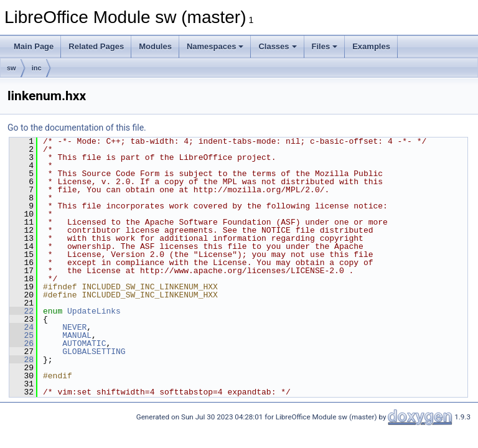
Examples (371, 46)
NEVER (74, 327)
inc (37, 68)
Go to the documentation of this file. (77, 128)
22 (21, 311)
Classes (277, 46)
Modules (155, 46)
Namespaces (215, 46)
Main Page (34, 46)
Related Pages (96, 46)
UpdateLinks (94, 311)
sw (12, 68)
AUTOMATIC (84, 343)
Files (325, 46)
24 (21, 327)
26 (21, 343)
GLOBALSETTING (94, 352)
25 (21, 335)
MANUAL (77, 335)
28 (21, 360)
